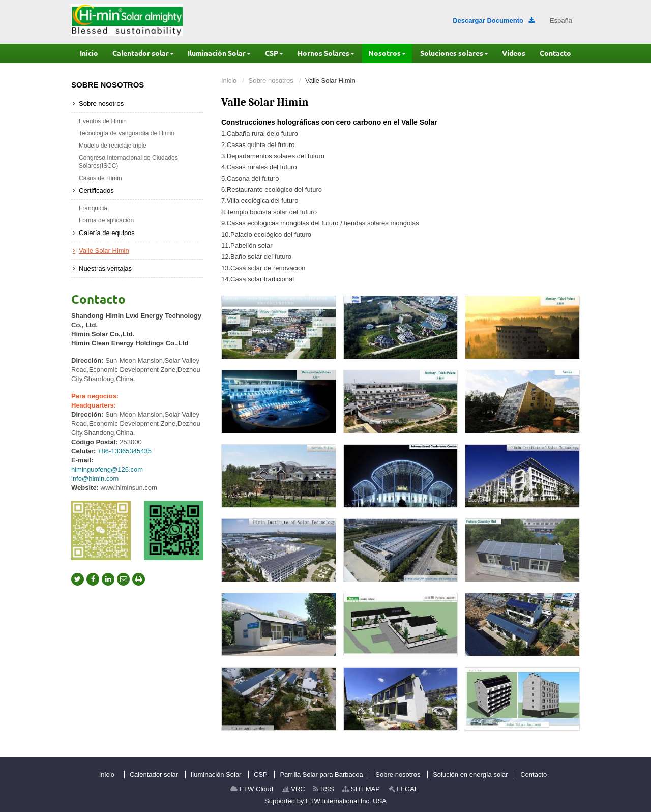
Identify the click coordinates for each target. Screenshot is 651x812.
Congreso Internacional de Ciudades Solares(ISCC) (128, 162)
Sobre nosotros (271, 81)
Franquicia (93, 208)
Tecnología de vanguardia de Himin (127, 133)
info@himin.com (95, 478)
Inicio (229, 81)
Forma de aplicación (106, 220)
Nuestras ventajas (105, 268)
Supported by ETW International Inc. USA (325, 801)
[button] (143, 53)
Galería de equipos (107, 233)
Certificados (96, 191)
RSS (323, 789)
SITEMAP (361, 789)
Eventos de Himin (103, 121)
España (561, 21)
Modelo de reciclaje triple (113, 146)
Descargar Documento (494, 21)
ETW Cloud (252, 789)
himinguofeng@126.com (107, 469)
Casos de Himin (100, 178)
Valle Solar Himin (104, 251)
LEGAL (404, 789)
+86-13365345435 (125, 451)
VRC (293, 789)
